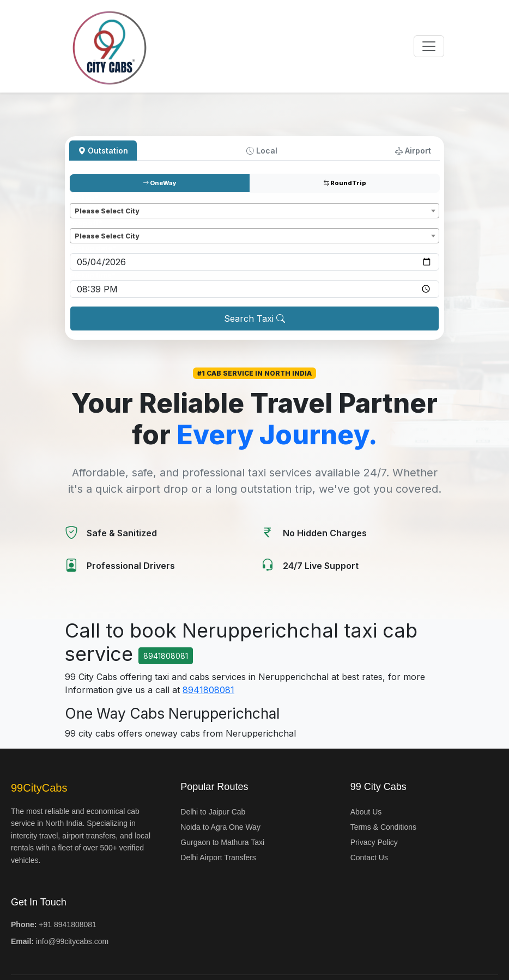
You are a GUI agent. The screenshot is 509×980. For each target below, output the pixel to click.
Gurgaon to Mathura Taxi (222, 842)
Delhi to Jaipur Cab (213, 812)
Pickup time (93, 275)
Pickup (84, 198)
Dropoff (86, 223)
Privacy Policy (374, 842)
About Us (366, 812)
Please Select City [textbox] (107, 211)
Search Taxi (254, 318)
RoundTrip (345, 183)
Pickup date (93, 248)
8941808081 (166, 656)
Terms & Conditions (383, 827)
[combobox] (254, 211)
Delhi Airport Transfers (218, 857)
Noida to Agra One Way (220, 827)
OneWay (160, 183)
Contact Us (369, 857)
